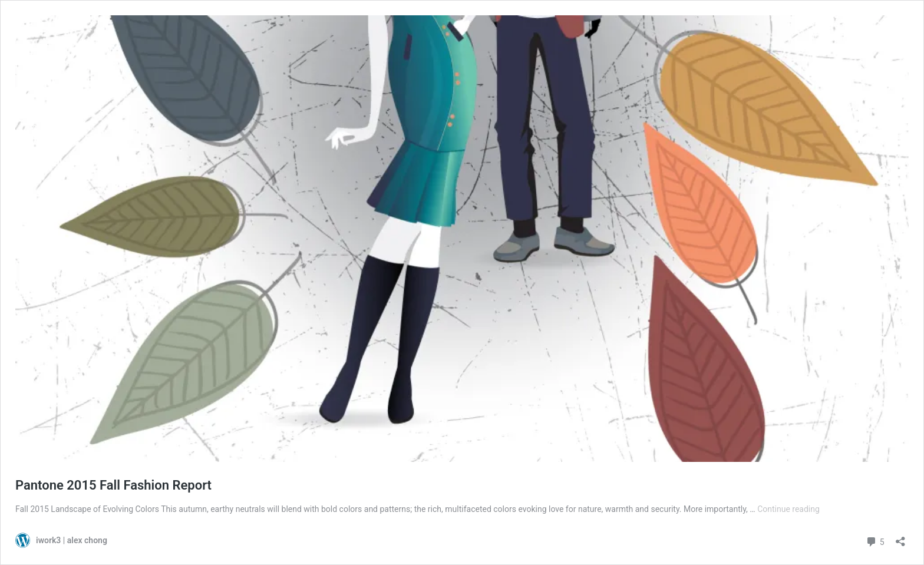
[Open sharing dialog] (900, 538)
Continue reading (788, 509)
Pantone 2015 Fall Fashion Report (113, 485)
